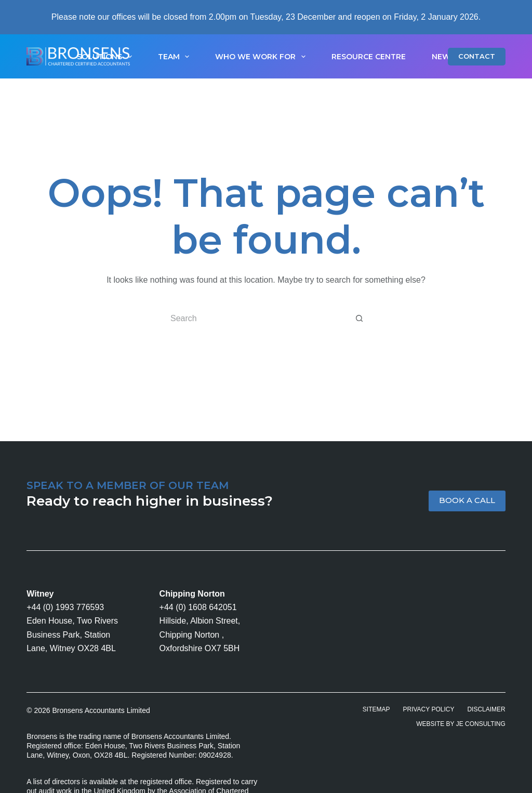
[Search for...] (256, 319)
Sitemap (376, 709)
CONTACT (477, 56)
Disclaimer (486, 709)
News (443, 57)
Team (176, 57)
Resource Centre (369, 57)
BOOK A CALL (467, 500)
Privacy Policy (429, 709)
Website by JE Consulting (461, 724)
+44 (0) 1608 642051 (198, 607)
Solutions (107, 57)
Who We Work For (262, 57)
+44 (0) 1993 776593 (65, 607)
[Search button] (360, 319)
